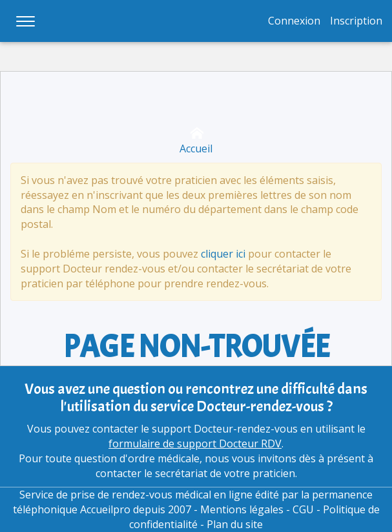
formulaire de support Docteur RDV (195, 444)
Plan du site (235, 524)
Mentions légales (242, 509)
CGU (303, 509)
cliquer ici (223, 254)
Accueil (196, 141)
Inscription (356, 21)
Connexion (294, 21)
